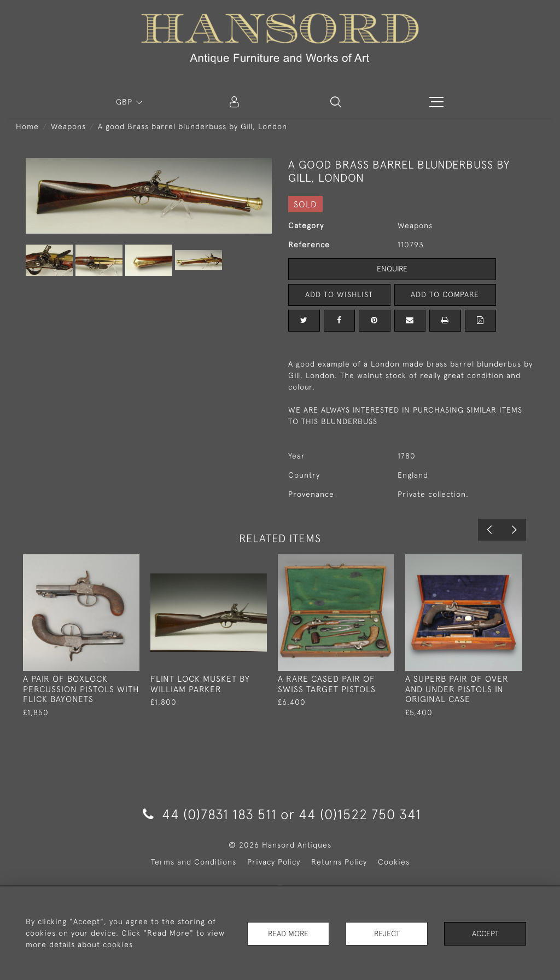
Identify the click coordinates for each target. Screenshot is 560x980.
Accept (485, 933)
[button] (336, 102)
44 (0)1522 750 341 (360, 814)
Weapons (68, 126)
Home (27, 126)
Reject (387, 933)
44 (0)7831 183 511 (210, 814)
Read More (288, 933)
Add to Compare (445, 294)
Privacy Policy (274, 862)
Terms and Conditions (194, 862)
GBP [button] (126, 102)
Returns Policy (339, 862)
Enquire (392, 269)
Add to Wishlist (339, 294)
